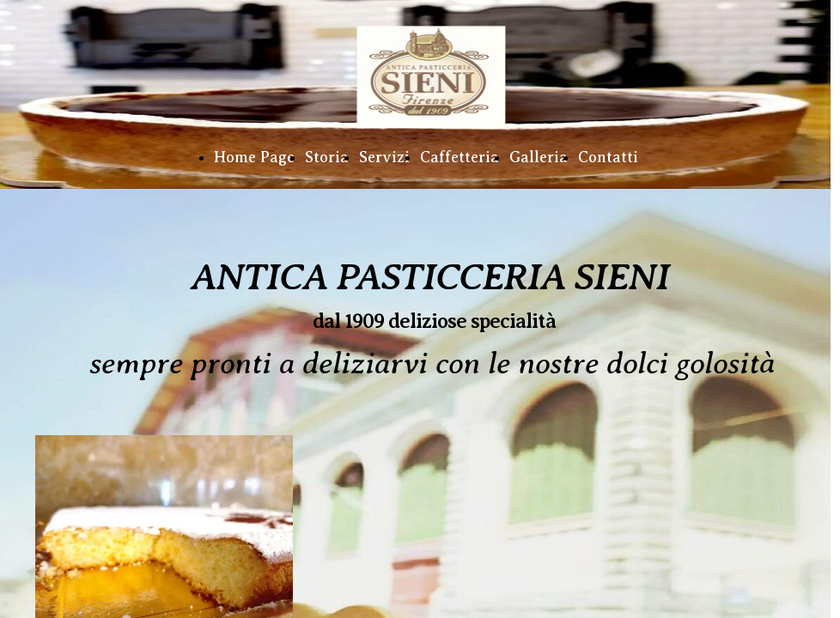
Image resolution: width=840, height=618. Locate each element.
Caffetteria (460, 157)
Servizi (384, 157)
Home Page (254, 157)
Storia (327, 157)
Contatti (608, 157)
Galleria (539, 157)
